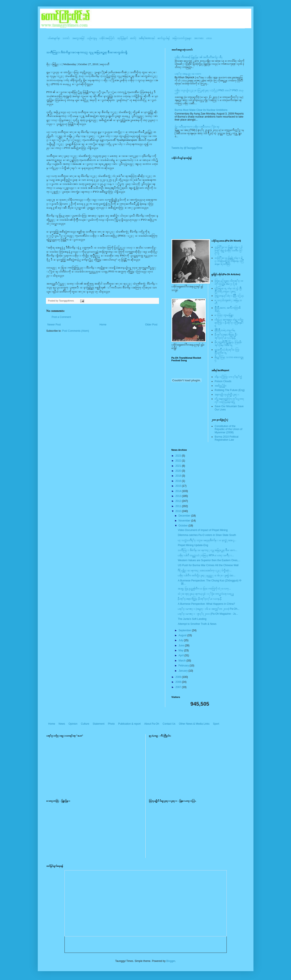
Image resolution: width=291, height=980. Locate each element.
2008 (179, 682)
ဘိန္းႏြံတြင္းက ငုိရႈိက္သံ (228, 377)
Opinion (73, 724)
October (183, 526)
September (185, 630)
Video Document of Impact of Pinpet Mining (203, 530)
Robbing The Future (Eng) (230, 390)
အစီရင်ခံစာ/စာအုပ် (147, 38)
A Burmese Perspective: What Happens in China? (206, 604)
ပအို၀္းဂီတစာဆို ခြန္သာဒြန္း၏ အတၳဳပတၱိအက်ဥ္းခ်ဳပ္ (199, 57)
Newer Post (54, 325)
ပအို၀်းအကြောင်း (107, 38)
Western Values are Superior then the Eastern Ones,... (209, 560)
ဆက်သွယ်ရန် (164, 38)
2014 (179, 491)
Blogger (171, 961)
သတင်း (66, 38)
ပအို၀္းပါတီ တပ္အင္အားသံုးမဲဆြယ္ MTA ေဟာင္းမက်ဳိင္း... (206, 555)
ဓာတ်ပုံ (133, 38)
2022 (179, 461)
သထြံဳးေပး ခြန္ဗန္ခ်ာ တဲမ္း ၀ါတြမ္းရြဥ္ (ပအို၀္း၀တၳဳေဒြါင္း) (228, 250)
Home (103, 325)
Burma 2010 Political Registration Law (227, 438)
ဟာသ (209, 38)
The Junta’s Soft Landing (192, 619)
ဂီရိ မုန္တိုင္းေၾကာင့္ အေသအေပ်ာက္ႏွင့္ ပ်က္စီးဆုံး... (205, 570)
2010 (179, 511)
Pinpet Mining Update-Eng (193, 545)
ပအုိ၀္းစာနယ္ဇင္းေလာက (188, 74)
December (185, 516)
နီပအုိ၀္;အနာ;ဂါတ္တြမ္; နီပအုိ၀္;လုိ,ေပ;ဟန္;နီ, (226, 336)
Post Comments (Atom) (76, 331)
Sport (216, 724)
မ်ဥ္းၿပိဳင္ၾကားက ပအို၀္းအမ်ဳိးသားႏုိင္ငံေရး (197, 127)
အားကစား (199, 38)
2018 (179, 476)
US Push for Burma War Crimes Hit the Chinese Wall (208, 565)
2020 (179, 471)
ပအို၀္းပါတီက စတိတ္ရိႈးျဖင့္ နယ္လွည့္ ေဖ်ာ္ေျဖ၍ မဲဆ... (207, 575)
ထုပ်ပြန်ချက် (123, 38)
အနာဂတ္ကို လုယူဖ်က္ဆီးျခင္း (227, 394)
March (182, 661)
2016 (179, 481)
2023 (179, 456)
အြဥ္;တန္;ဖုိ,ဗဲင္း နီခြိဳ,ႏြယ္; (229, 296)
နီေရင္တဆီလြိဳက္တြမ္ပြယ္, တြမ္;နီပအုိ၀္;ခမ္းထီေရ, (228, 344)
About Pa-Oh (152, 724)
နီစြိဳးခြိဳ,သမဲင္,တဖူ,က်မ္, (225, 330)
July (181, 640)
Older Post (151, 325)
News (62, 724)
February (184, 666)
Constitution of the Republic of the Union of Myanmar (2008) (228, 429)
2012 (179, 501)
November (185, 521)
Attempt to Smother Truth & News (197, 624)
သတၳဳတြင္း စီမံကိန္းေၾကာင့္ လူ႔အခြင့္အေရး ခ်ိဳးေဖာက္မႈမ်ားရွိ (87, 52)
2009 (179, 677)
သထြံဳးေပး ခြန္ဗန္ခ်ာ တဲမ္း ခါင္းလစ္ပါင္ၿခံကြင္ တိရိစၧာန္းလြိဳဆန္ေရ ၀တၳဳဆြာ (229, 261)
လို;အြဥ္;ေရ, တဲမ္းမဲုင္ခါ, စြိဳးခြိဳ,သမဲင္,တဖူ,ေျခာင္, (228, 290)
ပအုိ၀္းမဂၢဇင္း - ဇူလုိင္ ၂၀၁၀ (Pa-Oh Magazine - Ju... (208, 614)
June (182, 645)
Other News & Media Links (194, 724)
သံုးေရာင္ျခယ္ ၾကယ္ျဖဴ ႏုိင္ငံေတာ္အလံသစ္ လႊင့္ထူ (206, 594)
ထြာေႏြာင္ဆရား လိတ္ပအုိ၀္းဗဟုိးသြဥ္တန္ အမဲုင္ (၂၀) (229, 282)
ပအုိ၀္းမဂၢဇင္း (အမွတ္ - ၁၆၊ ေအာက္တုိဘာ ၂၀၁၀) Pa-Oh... (208, 609)
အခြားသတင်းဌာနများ (182, 38)
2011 (179, 506)
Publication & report (130, 724)
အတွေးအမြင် (78, 38)
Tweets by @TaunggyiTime (187, 148)
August (183, 635)
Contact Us (169, 724)
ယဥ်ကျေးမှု (92, 38)
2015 (179, 486)
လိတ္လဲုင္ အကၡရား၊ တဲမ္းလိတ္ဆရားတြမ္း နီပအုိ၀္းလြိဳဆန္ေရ (229, 323)
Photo (111, 724)
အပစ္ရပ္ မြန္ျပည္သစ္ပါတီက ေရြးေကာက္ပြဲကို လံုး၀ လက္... (204, 589)
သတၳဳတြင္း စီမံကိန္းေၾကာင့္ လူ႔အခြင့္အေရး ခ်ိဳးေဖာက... (207, 550)
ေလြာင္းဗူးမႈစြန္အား (224, 315)
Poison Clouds (223, 381)
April (181, 655)
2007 (179, 687)
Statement (99, 724)
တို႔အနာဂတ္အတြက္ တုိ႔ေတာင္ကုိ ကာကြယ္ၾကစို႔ (229, 400)
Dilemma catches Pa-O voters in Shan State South (207, 535)
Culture (85, 724)
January (183, 671)
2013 (179, 496)
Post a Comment (61, 317)
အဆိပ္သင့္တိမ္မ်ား (221, 386)
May (181, 650)
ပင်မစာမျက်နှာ (54, 38)
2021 (179, 466)
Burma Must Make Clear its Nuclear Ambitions (201, 110)
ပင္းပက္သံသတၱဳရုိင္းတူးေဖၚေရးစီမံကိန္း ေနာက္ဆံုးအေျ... (207, 540)
